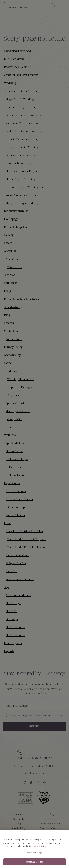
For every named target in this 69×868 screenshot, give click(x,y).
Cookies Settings (34, 854)
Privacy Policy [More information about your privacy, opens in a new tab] (39, 847)
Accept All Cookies (34, 863)
